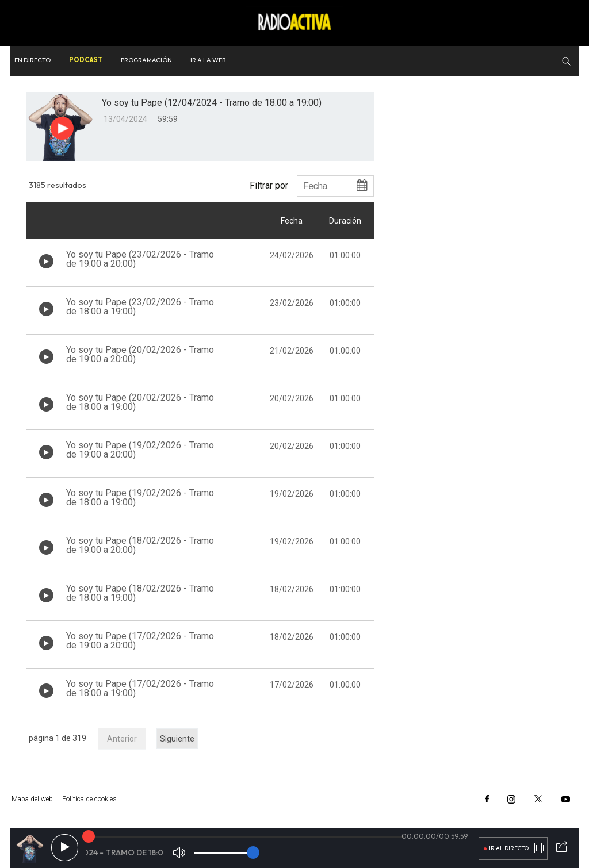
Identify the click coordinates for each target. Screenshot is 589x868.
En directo (32, 60)
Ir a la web (208, 60)
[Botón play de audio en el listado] (46, 261)
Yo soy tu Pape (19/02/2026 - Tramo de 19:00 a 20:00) (140, 450)
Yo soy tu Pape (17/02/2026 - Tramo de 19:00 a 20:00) (140, 641)
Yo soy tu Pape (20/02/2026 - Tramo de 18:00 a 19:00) (140, 402)
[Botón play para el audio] (62, 128)
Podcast (86, 60)
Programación (146, 60)
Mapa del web (32, 799)
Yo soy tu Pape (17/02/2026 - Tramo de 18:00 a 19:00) (140, 688)
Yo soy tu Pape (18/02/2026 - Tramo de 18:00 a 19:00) (140, 593)
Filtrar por (269, 185)
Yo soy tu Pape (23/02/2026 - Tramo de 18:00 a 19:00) (140, 307)
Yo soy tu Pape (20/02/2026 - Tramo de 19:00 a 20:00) (140, 354)
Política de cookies (89, 799)
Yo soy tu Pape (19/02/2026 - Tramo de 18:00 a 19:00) (140, 498)
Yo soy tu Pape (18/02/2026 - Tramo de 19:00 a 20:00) (140, 545)
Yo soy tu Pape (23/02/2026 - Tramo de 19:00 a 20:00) (140, 259)
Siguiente (177, 739)
